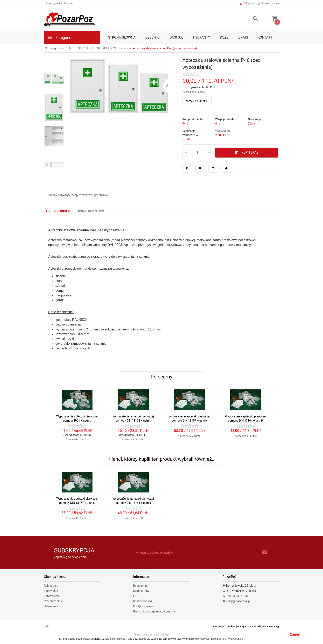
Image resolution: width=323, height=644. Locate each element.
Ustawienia (51, 606)
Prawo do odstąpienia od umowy (154, 611)
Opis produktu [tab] (59, 211)
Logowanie (51, 591)
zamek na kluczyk (197, 101)
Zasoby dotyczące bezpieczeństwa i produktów (78, 195)
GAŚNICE (176, 37)
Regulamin (140, 586)
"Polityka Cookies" (233, 639)
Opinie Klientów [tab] (90, 211)
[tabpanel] (161, 290)
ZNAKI (243, 37)
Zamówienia (52, 596)
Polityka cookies (144, 606)
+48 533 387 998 (235, 596)
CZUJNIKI (153, 37)
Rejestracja (51, 586)
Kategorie (59, 37)
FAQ (136, 596)
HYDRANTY (201, 37)
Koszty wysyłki (143, 601)
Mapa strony (141, 591)
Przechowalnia (53, 601)
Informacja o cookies (224, 626)
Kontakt (265, 37)
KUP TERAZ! (247, 153)
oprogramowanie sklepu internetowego (259, 626)
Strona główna (122, 37)
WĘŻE (224, 37)
